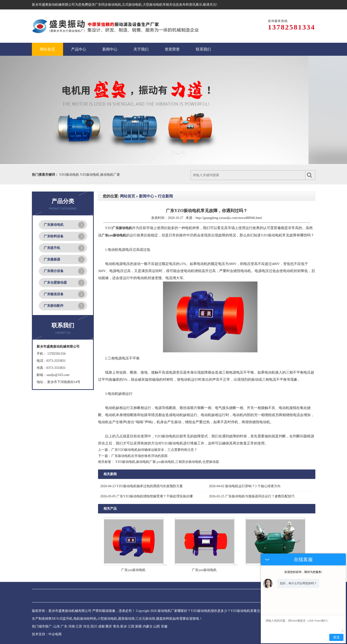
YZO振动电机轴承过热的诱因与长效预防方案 (142, 486)
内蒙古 (148, 626)
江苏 (79, 626)
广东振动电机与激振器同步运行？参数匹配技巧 (252, 496)
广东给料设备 (54, 236)
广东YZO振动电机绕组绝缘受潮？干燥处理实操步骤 (147, 496)
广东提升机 (52, 248)
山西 (157, 626)
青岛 (116, 626)
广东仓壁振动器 (55, 283)
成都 (101, 626)
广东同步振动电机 (108, 5)
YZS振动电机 (90, 175)
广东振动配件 (54, 306)
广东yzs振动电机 (133, 570)
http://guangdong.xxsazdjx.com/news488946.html (229, 218)
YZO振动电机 (69, 175)
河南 (72, 626)
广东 (64, 626)
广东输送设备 (54, 294)
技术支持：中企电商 (47, 634)
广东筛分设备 (54, 271)
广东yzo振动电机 (204, 570)
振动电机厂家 (110, 175)
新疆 (138, 626)
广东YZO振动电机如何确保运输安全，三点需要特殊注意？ (154, 450)
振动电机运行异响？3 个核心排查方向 (245, 486)
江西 (131, 626)
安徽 (164, 626)
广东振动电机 (54, 225)
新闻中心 (146, 196)
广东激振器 (52, 259)
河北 (86, 626)
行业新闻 (165, 196)
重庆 (109, 626)
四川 (94, 626)
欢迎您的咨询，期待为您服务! (303, 572)
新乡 (124, 626)
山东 (57, 626)
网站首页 (128, 196)
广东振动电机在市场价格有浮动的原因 (139, 456)
